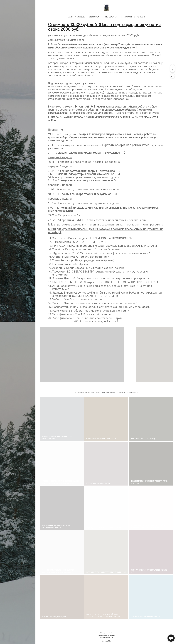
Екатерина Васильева (76, 17)
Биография (128, 17)
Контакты (141, 17)
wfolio (109, 641)
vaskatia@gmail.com (71, 40)
